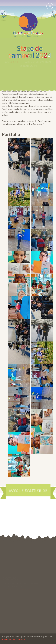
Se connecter (19, 639)
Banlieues (7, 639)
